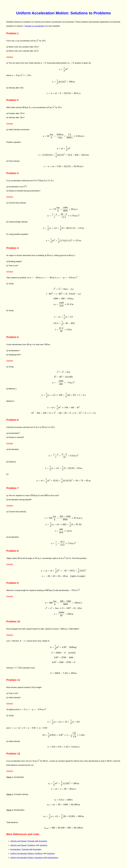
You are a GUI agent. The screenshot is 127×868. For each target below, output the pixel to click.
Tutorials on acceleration (34, 26)
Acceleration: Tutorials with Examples (26, 849)
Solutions (44, 845)
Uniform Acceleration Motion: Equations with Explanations (34, 858)
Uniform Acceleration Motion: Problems (26, 853)
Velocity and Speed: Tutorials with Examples (29, 841)
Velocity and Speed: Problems (23, 845)
